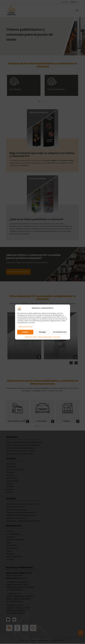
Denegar (42, 332)
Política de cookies (31, 337)
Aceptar (25, 332)
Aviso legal (57, 337)
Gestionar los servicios (25, 326)
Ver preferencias (60, 332)
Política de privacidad (45, 337)
